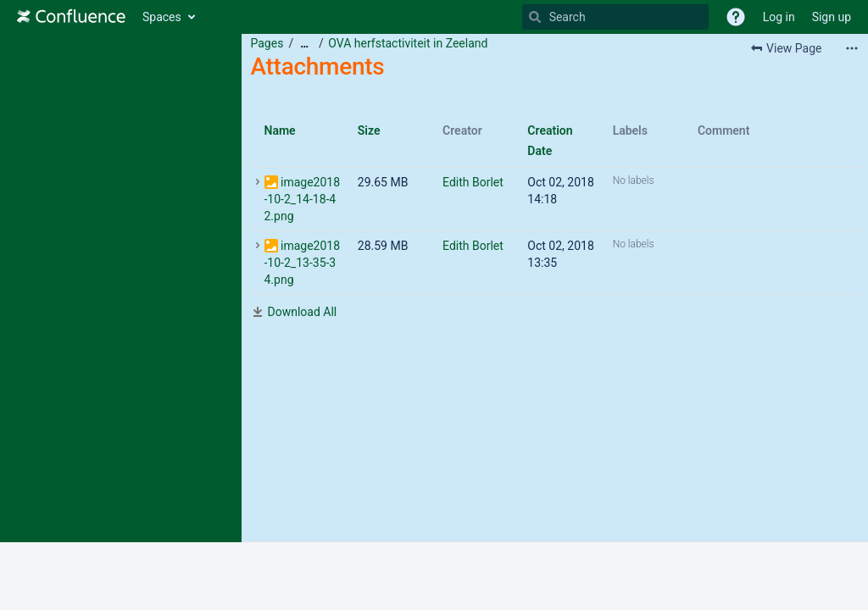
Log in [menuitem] (779, 17)
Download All (303, 312)
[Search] (535, 17)
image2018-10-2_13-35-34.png (303, 263)
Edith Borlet (473, 182)
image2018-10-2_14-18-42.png (303, 199)
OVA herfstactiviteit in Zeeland (408, 43)
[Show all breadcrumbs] (304, 44)
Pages (267, 43)
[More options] (852, 48)
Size (369, 130)
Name (280, 130)
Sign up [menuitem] (832, 17)
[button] (736, 17)
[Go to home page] (71, 17)
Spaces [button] (162, 17)
